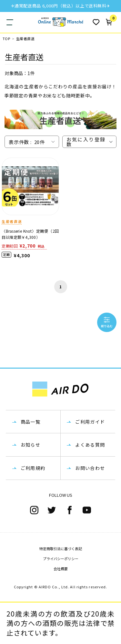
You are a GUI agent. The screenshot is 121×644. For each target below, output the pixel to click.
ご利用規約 (33, 468)
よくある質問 (90, 445)
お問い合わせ (90, 468)
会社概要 (61, 569)
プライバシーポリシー (61, 559)
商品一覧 (31, 422)
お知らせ (31, 445)
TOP (6, 39)
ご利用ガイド (90, 422)
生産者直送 (25, 39)
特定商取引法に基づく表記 (61, 549)
